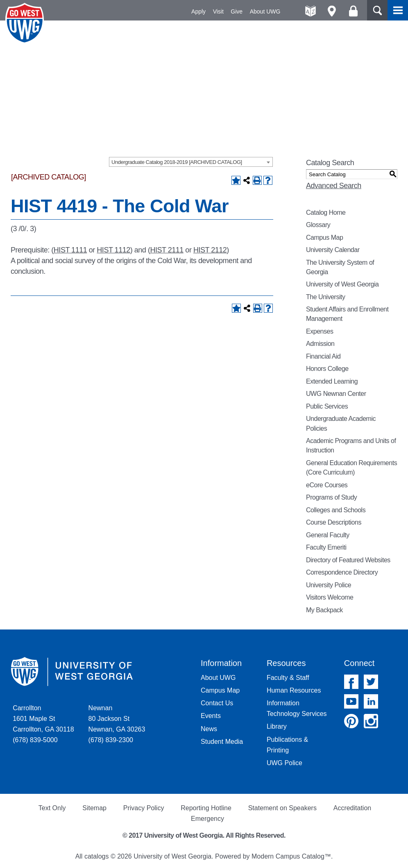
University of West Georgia (26, 23)
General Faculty (328, 535)
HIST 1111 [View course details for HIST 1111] (70, 250)
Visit (218, 11)
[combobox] (191, 162)
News (209, 729)
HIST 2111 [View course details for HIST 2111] (167, 250)
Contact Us (217, 703)
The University (326, 297)
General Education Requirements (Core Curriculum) (351, 468)
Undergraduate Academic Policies (341, 423)
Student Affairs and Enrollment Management (347, 314)
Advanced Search (334, 186)
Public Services (327, 406)
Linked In (371, 701)
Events (211, 716)
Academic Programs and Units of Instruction (351, 445)
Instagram (371, 721)
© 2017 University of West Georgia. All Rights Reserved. (204, 835)
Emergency (207, 819)
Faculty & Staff (288, 678)
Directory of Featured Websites (348, 560)
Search (377, 10)
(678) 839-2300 (111, 740)
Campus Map (324, 237)
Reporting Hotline (206, 808)
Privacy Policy (144, 808)
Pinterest (351, 721)
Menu (398, 10)
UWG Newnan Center (336, 394)
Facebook (351, 682)
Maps (332, 11)
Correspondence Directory (342, 572)
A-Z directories (311, 11)
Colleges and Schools (336, 510)
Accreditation (352, 808)
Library (277, 726)
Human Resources (294, 690)
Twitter (371, 682)
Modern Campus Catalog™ (291, 856)
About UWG (265, 11)
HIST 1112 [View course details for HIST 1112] (113, 250)
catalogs (97, 856)
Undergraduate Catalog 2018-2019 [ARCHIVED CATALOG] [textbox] (177, 162)
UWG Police (284, 763)
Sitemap (94, 808)
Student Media (222, 742)
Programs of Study (331, 497)
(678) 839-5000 (35, 740)
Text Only (52, 808)
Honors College (327, 369)
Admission (320, 344)
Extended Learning (332, 381)
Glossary (318, 225)
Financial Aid (323, 356)
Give (237, 11)
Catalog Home (326, 212)
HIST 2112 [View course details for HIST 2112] (210, 250)
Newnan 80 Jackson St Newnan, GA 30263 (117, 719)
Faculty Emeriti (326, 547)
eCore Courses (327, 485)
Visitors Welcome (330, 597)
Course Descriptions (334, 522)
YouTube (351, 701)
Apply (198, 11)
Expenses (320, 331)
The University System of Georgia (340, 267)
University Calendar (333, 250)
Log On (353, 11)
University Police (329, 585)
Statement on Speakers (282, 808)
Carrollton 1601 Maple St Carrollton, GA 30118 (43, 719)
